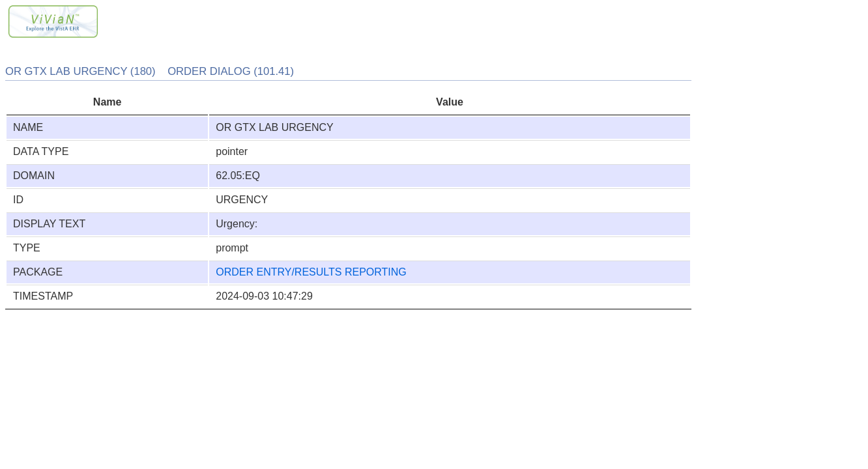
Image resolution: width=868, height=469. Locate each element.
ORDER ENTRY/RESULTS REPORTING (311, 272)
